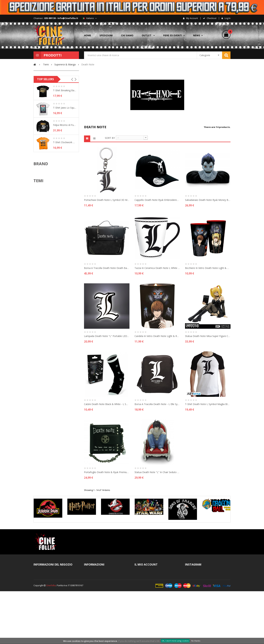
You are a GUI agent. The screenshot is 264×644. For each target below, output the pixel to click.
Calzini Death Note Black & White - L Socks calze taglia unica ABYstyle (107, 404)
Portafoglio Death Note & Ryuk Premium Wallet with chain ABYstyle (107, 472)
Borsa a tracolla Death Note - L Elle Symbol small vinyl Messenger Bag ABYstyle (157, 404)
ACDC (42, 293)
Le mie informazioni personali (153, 598)
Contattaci (93, 575)
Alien (42, 303)
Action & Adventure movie (52, 298)
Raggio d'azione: (45, 131)
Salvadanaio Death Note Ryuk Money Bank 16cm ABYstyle (208, 200)
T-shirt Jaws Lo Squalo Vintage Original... (65, 179)
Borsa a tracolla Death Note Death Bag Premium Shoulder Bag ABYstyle (107, 268)
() (229, 32)
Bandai (43, 249)
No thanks (196, 641)
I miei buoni (144, 604)
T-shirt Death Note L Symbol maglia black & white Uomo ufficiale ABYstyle (208, 404)
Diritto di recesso (96, 610)
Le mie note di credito (149, 586)
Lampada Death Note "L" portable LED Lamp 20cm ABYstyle (107, 336)
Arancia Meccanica (49, 309)
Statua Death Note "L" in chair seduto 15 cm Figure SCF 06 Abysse (157, 472)
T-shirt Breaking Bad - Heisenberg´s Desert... (65, 162)
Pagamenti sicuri (96, 622)
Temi (38, 284)
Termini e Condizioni (98, 580)
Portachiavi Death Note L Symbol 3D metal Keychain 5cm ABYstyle (107, 200)
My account (192, 18)
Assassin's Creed (48, 314)
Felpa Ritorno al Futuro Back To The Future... (65, 196)
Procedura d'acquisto (98, 598)
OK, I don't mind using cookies (175, 641)
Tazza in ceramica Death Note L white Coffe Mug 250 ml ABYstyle (157, 268)
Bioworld (44, 264)
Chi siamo (92, 592)
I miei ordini (144, 575)
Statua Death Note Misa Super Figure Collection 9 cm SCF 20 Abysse (208, 336)
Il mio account (145, 580)
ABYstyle (44, 244)
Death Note (49, 113)
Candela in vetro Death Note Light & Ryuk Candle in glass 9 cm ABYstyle (157, 336)
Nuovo (46, 95)
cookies (76, 641)
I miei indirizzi (145, 592)
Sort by (110, 138)
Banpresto (45, 254)
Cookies (92, 616)
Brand (41, 235)
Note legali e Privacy (98, 586)
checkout (211, 18)
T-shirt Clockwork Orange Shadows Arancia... (65, 214)
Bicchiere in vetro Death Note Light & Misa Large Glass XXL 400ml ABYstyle (208, 268)
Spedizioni (93, 604)
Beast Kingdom (47, 259)
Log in (227, 18)
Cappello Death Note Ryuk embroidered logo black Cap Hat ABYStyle (157, 200)
